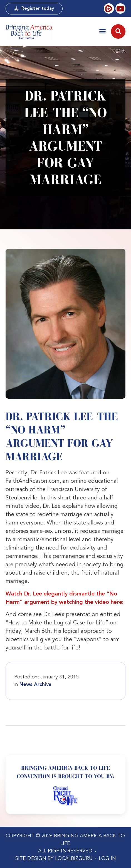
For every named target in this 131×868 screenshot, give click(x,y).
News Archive (35, 685)
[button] (102, 31)
